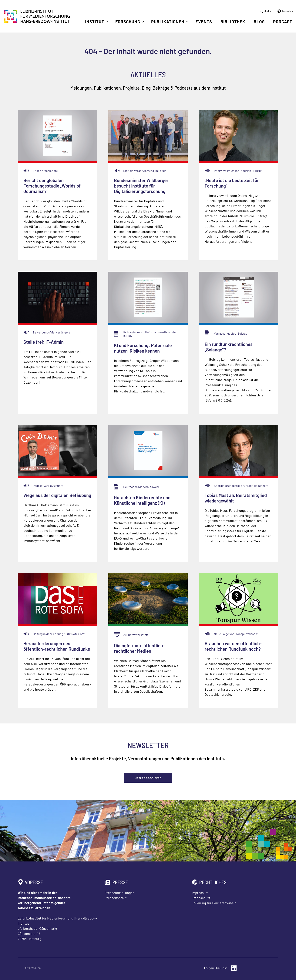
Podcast (283, 22)
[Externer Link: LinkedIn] (234, 968)
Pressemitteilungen (120, 893)
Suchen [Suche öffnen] (268, 11)
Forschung (128, 22)
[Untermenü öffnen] (107, 22)
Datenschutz (201, 898)
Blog (259, 22)
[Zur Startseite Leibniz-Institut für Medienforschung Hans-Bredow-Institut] (37, 22)
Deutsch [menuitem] (286, 11)
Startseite (33, 968)
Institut (95, 22)
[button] (285, 11)
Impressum (200, 893)
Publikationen (168, 22)
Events (204, 22)
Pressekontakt (116, 898)
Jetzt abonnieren (148, 778)
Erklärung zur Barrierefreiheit (214, 903)
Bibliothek (233, 22)
